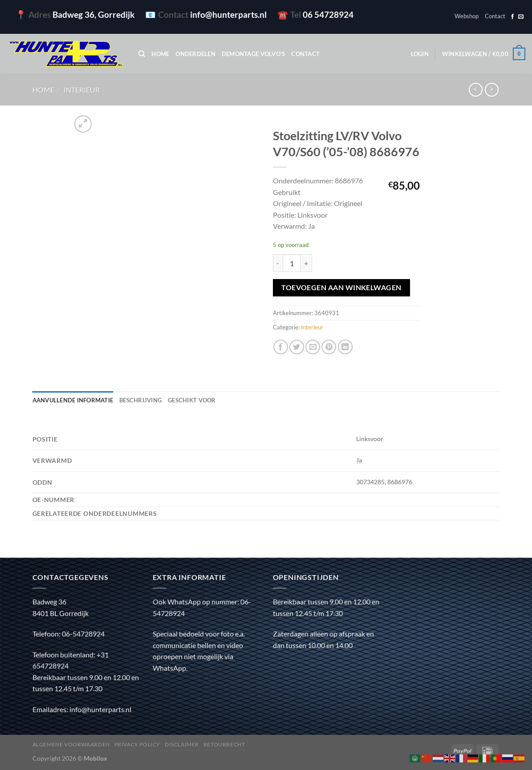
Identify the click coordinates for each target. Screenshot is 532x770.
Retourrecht (224, 744)
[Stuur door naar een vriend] (313, 347)
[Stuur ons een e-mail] (521, 17)
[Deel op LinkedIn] (345, 347)
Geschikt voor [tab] (192, 400)
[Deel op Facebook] (281, 347)
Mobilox (95, 758)
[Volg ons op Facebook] (512, 17)
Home (160, 54)
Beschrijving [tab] (140, 400)
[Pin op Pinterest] (329, 347)
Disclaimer (182, 744)
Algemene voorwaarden (71, 744)
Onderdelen (195, 54)
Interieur (82, 90)
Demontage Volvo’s (253, 54)
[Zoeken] (142, 54)
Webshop (467, 16)
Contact (495, 16)
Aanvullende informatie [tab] (73, 400)
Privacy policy (138, 744)
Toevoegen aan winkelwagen (341, 288)
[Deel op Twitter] (297, 347)
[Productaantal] (292, 263)
